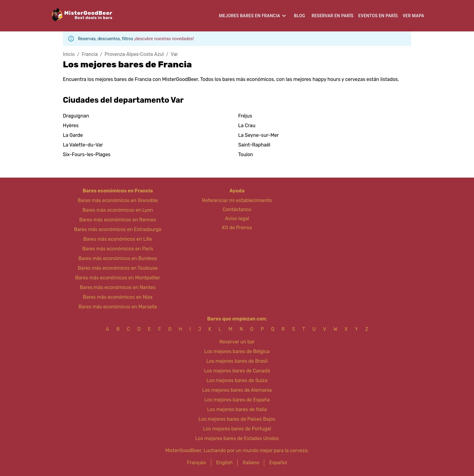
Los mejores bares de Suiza (237, 380)
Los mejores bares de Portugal (237, 429)
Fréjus (245, 116)
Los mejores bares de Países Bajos (237, 419)
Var (174, 54)
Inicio (69, 54)
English (224, 463)
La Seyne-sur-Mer (258, 135)
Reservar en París (333, 16)
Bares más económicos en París (118, 249)
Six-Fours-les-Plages (87, 154)
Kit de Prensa (237, 228)
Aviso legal (237, 219)
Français (197, 463)
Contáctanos (237, 209)
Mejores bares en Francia (250, 16)
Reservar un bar (237, 342)
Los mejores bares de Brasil (237, 361)
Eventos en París (378, 16)
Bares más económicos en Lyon (118, 210)
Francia (90, 54)
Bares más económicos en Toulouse (118, 268)
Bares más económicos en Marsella (118, 307)
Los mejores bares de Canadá (237, 371)
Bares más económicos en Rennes (118, 220)
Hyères (71, 125)
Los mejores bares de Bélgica (237, 351)
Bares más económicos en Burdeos (118, 258)
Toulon (246, 154)
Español (278, 463)
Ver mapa (413, 16)
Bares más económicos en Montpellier (118, 278)
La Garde (73, 135)
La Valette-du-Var (83, 145)
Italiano (251, 463)
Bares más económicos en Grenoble (118, 200)
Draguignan (76, 116)
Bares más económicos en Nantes (118, 287)
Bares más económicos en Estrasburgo (118, 229)
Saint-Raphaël (254, 145)
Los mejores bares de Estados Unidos (237, 438)
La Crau (247, 125)
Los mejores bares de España (237, 400)
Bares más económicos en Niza (118, 297)
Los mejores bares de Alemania (237, 390)
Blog (299, 16)
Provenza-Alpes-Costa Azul (134, 54)
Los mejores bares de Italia (237, 409)
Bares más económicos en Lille (118, 239)
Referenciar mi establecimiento (237, 200)
